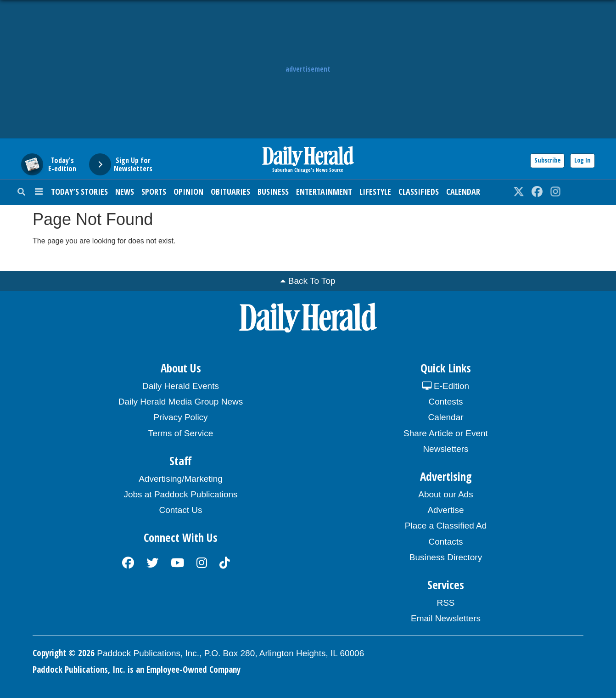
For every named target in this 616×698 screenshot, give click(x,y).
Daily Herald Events (181, 386)
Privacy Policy (180, 417)
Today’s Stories (79, 191)
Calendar (463, 191)
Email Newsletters (446, 618)
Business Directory (446, 557)
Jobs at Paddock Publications (180, 494)
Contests (446, 402)
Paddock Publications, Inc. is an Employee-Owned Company (137, 670)
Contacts (446, 542)
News (125, 191)
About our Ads (445, 494)
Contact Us (181, 510)
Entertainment (324, 191)
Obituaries (230, 191)
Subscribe (547, 160)
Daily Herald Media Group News (181, 402)
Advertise (445, 510)
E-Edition (446, 386)
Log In (582, 160)
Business (273, 191)
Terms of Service (181, 433)
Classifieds (419, 191)
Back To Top (312, 281)
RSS (445, 603)
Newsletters (445, 449)
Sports (154, 191)
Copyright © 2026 (64, 653)
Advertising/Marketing (181, 479)
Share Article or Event (446, 433)
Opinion (188, 191)
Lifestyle (375, 191)
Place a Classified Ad (446, 526)
